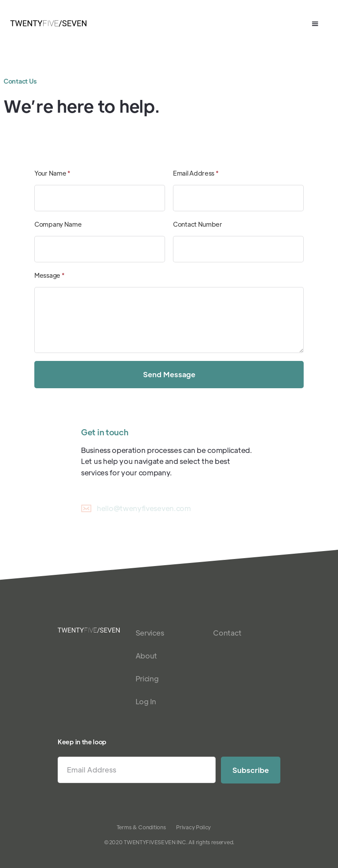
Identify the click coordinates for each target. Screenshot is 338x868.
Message (49, 275)
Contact (227, 633)
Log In (146, 701)
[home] (49, 24)
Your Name (52, 173)
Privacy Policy (193, 827)
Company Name (58, 224)
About (147, 656)
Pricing (147, 679)
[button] (315, 24)
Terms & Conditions (141, 827)
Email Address (196, 173)
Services (150, 633)
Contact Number (198, 224)
